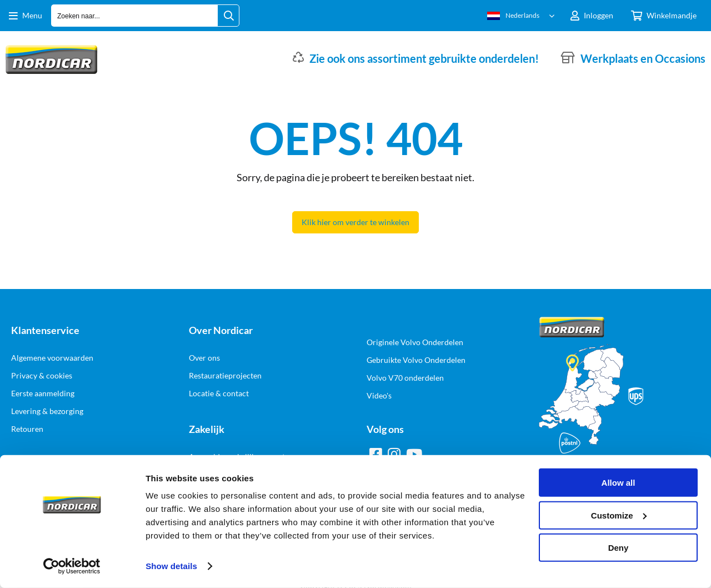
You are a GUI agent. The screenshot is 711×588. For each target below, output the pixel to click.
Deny (619, 548)
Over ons (204, 358)
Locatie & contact (219, 393)
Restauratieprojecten (225, 375)
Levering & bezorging (47, 411)
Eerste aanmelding (43, 393)
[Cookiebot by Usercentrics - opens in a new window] (72, 566)
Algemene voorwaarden (52, 358)
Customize (619, 515)
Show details (171, 566)
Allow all (619, 483)
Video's (379, 395)
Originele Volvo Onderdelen (415, 342)
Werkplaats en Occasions (643, 58)
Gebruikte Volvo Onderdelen (416, 360)
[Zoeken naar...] (228, 16)
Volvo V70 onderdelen (405, 378)
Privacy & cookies (42, 375)
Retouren (27, 429)
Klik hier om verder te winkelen (355, 222)
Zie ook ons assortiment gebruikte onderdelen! (424, 58)
